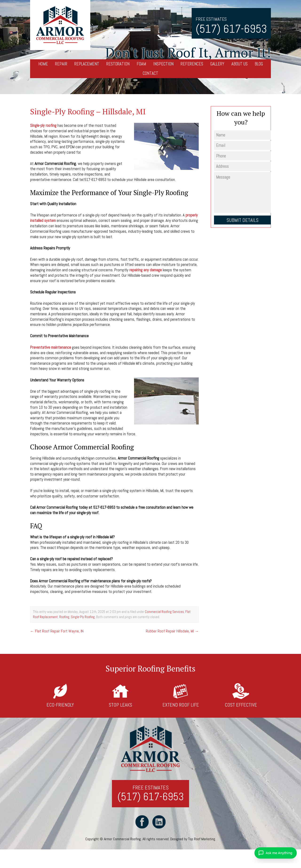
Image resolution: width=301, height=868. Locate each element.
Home (43, 64)
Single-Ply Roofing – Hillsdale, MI (89, 111)
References (192, 64)
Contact (150, 73)
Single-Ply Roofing (83, 616)
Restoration (118, 64)
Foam (141, 64)
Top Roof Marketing (202, 839)
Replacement (87, 64)
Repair (61, 64)
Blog (259, 64)
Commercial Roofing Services (164, 611)
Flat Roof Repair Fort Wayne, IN (57, 630)
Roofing (64, 616)
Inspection (163, 64)
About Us (240, 64)
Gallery (217, 64)
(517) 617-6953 (231, 29)
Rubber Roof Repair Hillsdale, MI (172, 630)
